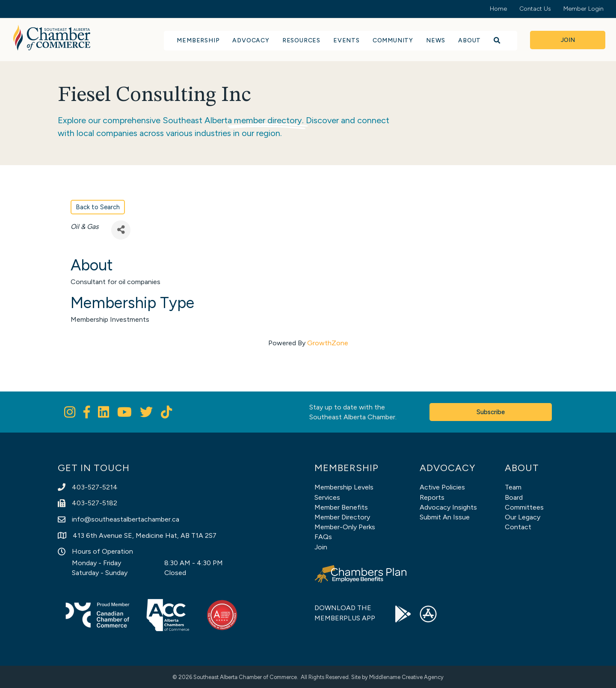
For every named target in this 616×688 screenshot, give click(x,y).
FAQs (323, 537)
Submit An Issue (445, 517)
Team (513, 487)
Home (498, 9)
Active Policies (442, 487)
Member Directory (342, 517)
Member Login (583, 9)
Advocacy (251, 40)
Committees (524, 507)
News (436, 40)
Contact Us (535, 9)
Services (327, 497)
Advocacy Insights (448, 507)
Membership (198, 40)
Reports (432, 497)
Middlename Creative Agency (406, 677)
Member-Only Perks (345, 527)
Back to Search (98, 207)
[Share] (121, 230)
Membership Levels (344, 487)
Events (346, 40)
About (469, 40)
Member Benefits (341, 507)
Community (393, 40)
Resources (301, 40)
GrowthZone (328, 343)
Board (514, 497)
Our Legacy (523, 517)
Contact (518, 527)
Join (321, 547)
